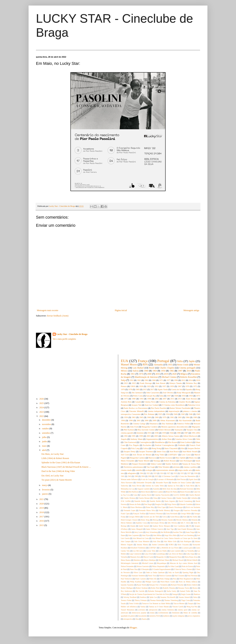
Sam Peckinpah (186, 461)
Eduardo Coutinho (186, 504)
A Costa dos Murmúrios (187, 476)
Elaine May (150, 507)
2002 (157, 399)
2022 (42, 416)
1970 (187, 386)
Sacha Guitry (171, 591)
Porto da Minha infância (188, 582)
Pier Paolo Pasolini (159, 408)
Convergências (145, 442)
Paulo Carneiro (141, 579)
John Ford (134, 427)
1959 (172, 386)
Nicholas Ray (191, 383)
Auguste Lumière (144, 489)
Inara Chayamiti (171, 448)
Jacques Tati (136, 405)
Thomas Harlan (155, 600)
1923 (155, 473)
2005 (156, 436)
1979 (164, 417)
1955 (170, 365)
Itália (180, 361)
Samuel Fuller (185, 591)
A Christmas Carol (168, 476)
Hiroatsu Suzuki (167, 520)
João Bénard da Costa (141, 538)
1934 (168, 414)
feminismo (176, 613)
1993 (141, 399)
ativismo (176, 467)
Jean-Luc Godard (152, 405)
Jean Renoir (161, 383)
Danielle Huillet (140, 501)
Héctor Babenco (127, 523)
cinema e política (190, 467)
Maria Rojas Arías (191, 557)
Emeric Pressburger (176, 507)
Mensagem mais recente (48, 310)
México (124, 371)
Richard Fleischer (177, 585)
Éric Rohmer (149, 414)
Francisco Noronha (190, 510)
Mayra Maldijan (150, 560)
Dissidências (160, 442)
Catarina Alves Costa (184, 439)
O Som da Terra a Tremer (183, 569)
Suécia (136, 371)
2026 (42, 399)
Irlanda (133, 526)
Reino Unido (183, 365)
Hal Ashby (194, 517)
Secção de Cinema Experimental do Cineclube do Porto (149, 594)
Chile (198, 439)
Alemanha (158, 365)
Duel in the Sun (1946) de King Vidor (58, 471)
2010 (189, 371)
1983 (180, 417)
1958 (191, 396)
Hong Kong (156, 448)
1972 (195, 386)
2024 (42, 407)
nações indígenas (179, 616)
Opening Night (188, 572)
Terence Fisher (126, 600)
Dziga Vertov (172, 504)
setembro (46, 433)
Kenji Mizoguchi (184, 393)
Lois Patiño (163, 551)
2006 (147, 420)
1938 (196, 473)
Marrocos (152, 458)
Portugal (163, 361)
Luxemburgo (161, 554)
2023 (42, 412)
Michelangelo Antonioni (130, 563)
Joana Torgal (190, 532)
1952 (132, 380)
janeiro (45, 494)
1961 (139, 380)
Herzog (155, 520)
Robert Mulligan (127, 588)
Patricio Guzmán (165, 576)
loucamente (142, 616)
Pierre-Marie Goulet (168, 582)
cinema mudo (126, 470)
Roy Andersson (127, 591)
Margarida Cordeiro (150, 427)
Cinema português (187, 368)
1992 (126, 436)
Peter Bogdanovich (186, 579)
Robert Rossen (170, 461)
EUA (125, 361)
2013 (180, 399)
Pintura (124, 386)
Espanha (189, 389)
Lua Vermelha (189, 551)
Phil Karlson (129, 430)
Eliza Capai (161, 507)
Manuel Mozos (129, 364)
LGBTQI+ (153, 548)
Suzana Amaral (184, 597)
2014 (191, 380)
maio (45, 446)
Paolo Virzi (152, 576)
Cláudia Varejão (181, 498)
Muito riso (193, 458)
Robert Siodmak (142, 588)
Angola (124, 439)
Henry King (145, 520)
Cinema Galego (139, 424)
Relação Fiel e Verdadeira (159, 585)
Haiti (185, 517)
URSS (133, 386)
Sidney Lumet (156, 464)
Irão (183, 448)
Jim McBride (165, 532)
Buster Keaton (185, 492)
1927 (168, 473)
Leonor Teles (151, 551)
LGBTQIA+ (173, 455)
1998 (149, 399)
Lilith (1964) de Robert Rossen (55, 458)
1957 (164, 386)
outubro (46, 429)
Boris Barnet (146, 492)
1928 (141, 386)
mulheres (166, 616)
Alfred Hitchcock (190, 436)
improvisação (174, 411)
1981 (172, 417)
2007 (165, 399)
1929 (149, 386)
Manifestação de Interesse (146, 377)
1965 (141, 417)
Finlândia (182, 445)
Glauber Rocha (185, 402)
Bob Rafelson (134, 492)
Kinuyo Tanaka (176, 383)
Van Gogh (151, 467)
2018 (42, 512)
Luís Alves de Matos (176, 554)
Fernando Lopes (130, 510)
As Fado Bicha (189, 486)
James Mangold (137, 529)
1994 (123, 420)
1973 (198, 396)
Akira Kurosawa (127, 483)
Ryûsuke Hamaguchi (156, 591)
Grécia (165, 517)
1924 (162, 473)
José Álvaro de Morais (142, 455)
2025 (42, 403)
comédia (139, 470)
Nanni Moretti (144, 461)
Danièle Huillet (155, 501)
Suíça (123, 380)
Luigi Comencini (135, 554)
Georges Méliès (134, 517)
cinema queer (183, 610)
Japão (192, 361)
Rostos (195, 588)
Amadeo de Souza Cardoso (182, 483)
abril (44, 450)
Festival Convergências (165, 445)
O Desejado (145, 569)
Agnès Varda (163, 389)
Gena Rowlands (172, 514)
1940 (175, 414)
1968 (149, 417)
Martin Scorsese (166, 458)
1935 (182, 473)
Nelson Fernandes (127, 566)
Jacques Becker (194, 448)
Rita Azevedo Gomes (146, 430)
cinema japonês (127, 433)
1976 (123, 389)
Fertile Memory (164, 510)
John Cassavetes (153, 393)
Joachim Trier (178, 532)
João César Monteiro (142, 541)
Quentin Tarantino (127, 585)
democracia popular (139, 613)
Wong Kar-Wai (192, 607)
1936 (157, 433)
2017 (42, 517)
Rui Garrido (140, 591)
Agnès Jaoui (193, 479)
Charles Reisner (144, 498)
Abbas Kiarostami (168, 420)
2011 (172, 399)
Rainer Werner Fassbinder (180, 408)
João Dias (157, 541)
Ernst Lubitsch (186, 442)
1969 (157, 417)
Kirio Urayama (183, 545)
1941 (123, 476)
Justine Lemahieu (158, 545)
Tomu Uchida (134, 603)
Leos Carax (186, 455)
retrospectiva (128, 619)
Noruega (157, 461)
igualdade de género (128, 616)
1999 (141, 436)
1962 (146, 380)
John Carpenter (134, 535)
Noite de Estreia (187, 566)
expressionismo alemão (165, 470)
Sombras (143, 597)
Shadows (197, 594)
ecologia (149, 470)
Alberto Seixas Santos (171, 436)
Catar (135, 495)
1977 (169, 380)
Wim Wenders (164, 467)
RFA (145, 364)
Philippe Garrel (151, 582)
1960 (146, 371)
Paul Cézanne (179, 576)
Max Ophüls (181, 458)
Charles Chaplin (167, 368)
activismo (142, 610)
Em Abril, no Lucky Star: (53, 476)
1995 (133, 436)
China (155, 498)
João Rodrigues (186, 541)
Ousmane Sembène (138, 576)
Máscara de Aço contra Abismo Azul (184, 563)
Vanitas (143, 607)
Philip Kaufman (136, 582)
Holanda (194, 520)
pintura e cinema (190, 411)
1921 (148, 473)
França (143, 361)
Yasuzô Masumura (128, 610)
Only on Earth (173, 572)
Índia (161, 396)
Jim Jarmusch (137, 393)
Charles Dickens (129, 498)
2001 (139, 420)
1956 (126, 417)
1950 (183, 396)
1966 (154, 380)
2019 (42, 508)
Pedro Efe (153, 579)
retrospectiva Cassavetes (131, 414)
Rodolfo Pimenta (169, 588)
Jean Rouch (174, 451)
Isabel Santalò (144, 526)
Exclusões (147, 445)
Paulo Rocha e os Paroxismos (136, 408)
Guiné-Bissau (175, 517)
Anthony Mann (136, 439)
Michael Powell (178, 560)
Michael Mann (164, 560)
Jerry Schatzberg (152, 532)
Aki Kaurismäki (185, 420)
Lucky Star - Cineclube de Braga (72, 334)
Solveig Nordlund (130, 597)
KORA (171, 545)
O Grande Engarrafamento (161, 569)
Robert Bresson (165, 430)
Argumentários (152, 439)
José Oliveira (168, 393)
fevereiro (46, 490)
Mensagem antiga (191, 310)
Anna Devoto (137, 486)
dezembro (47, 420)
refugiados (132, 473)
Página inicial (121, 310)
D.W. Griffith (126, 501)
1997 (180, 371)
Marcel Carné (149, 557)
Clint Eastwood (130, 442)
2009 (154, 420)
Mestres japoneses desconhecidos (175, 427)
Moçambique (162, 563)
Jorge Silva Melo (171, 535)
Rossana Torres (184, 588)
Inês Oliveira (172, 523)
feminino (140, 433)
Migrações (196, 427)
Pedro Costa (138, 396)
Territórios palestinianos (133, 467)
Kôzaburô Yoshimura (138, 548)
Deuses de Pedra (135, 504)
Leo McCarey (138, 551)
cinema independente (156, 411)
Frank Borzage (146, 383)
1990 (176, 380)
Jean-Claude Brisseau (185, 529)
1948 (176, 396)
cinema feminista (168, 610)
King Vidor (159, 455)
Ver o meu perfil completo (64, 339)
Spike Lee (153, 597)
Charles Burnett (194, 495)
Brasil (152, 368)
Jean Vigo (170, 529)
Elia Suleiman (168, 424)
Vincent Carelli (178, 607)
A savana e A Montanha (165, 479)
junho (45, 441)
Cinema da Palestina (167, 402)
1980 (134, 399)
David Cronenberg (185, 501)
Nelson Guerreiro (143, 566)
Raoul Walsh (142, 585)
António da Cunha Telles (155, 486)
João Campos (126, 541)
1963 (134, 417)
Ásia (137, 619)
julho (45, 437)
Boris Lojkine (158, 492)
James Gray (161, 451)
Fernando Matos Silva (147, 510)
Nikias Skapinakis (158, 566)
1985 (138, 389)
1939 (164, 433)
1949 (198, 414)
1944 (171, 433)
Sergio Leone (186, 594)
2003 (149, 436)
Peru (175, 579)
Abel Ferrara (181, 479)
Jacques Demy (130, 451)
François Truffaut (139, 514)
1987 (186, 433)
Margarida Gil (161, 557)
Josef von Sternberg (187, 535)
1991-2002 (196, 433)
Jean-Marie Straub (190, 451)
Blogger (133, 628)
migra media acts (185, 470)
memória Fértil (155, 616)
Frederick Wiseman (156, 514)
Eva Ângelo (134, 445)
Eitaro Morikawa (137, 507)
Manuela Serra (135, 557)
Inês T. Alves (185, 523)
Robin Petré (155, 588)
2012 (183, 380)
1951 (133, 374)
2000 (149, 374)
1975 (126, 399)
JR (190, 526)
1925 (160, 414)
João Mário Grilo (170, 541)
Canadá (138, 402)
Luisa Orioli (149, 554)
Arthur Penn (166, 439)
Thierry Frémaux (141, 600)
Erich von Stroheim (193, 507)
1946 (190, 414)
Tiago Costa (186, 600)
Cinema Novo (150, 402)
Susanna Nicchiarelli (168, 597)
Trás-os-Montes (179, 603)
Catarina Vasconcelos (162, 495)
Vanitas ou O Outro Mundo (159, 607)
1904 (141, 473)
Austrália (156, 489)
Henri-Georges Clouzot (129, 520)
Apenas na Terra (173, 486)
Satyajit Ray (151, 396)
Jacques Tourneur (146, 451)
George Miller (186, 514)
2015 (42, 525)
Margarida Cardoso (138, 458)
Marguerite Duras (176, 557)
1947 (169, 396)
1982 (172, 371)
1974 (141, 374)
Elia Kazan (173, 442)
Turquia (191, 603)
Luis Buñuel (138, 368)
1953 (157, 386)
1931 (149, 433)
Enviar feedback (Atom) (58, 316)
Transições (179, 430)
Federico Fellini (183, 424)
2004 (143, 476)
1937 (189, 473)
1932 (175, 473)
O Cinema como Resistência (173, 405)
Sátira (195, 597)
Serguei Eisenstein (139, 464)
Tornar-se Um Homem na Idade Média (156, 603)
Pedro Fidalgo (165, 579)
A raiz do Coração (147, 479)
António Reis (126, 402)
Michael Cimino (169, 377)
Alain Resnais (191, 399)
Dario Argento (170, 501)
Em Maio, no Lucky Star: (53, 454)
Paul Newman (192, 576)
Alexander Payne (162, 483)
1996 (131, 420)
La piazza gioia (187, 548)
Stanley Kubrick (172, 464)
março (45, 485)
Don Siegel (148, 504)
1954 (163, 371)
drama (152, 613)
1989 (195, 417)
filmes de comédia (190, 613)
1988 (136, 476)
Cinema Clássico (167, 498)
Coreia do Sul (177, 389)
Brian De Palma (172, 492)
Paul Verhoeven (127, 579)
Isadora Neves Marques (162, 526)
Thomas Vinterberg (171, 600)
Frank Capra (125, 514)
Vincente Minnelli (136, 411)
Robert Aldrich (192, 585)
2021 (42, 499)
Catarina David (146, 495)
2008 (150, 476)
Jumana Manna (142, 545)
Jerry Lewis (139, 532)
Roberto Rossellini (188, 377)
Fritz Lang (135, 448)
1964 (155, 371)
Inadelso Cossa (142, 523)
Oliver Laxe (138, 572)
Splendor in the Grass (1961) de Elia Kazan (61, 463)
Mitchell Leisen (148, 563)
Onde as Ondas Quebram (155, 572)
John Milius (157, 535)
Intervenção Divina (157, 523)
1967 (180, 386)
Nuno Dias (134, 569)
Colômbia (194, 498)
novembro (47, 424)
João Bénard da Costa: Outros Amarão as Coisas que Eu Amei (175, 538)
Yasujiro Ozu (192, 430)
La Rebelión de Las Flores (169, 548)
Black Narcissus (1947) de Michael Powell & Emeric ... (66, 467)
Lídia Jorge (190, 554)
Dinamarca (154, 424)
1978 (130, 389)
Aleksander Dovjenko (144, 483)
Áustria (144, 619)
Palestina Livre (194, 405)
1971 (161, 380)
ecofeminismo (163, 613)
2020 (42, 504)
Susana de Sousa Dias (191, 464)
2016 (42, 521)
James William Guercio (155, 529)
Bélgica (184, 374)
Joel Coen (125, 455)
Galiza (145, 448)
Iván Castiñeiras (180, 526)
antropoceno (153, 610)
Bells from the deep (170, 489)
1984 (187, 417)
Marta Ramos (126, 560)
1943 (129, 476)
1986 (179, 433)
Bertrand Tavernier (187, 489)
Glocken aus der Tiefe (151, 517)
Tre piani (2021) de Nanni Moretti (57, 480)
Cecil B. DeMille (179, 495)
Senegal (175, 594)
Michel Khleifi (192, 560)
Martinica (137, 560)
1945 (183, 414)
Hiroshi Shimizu (182, 520)
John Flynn (146, 535)
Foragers (177, 510)
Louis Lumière (176, 551)
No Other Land (173, 566)
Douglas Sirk (159, 504)
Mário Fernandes (128, 461)
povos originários (194, 616)
